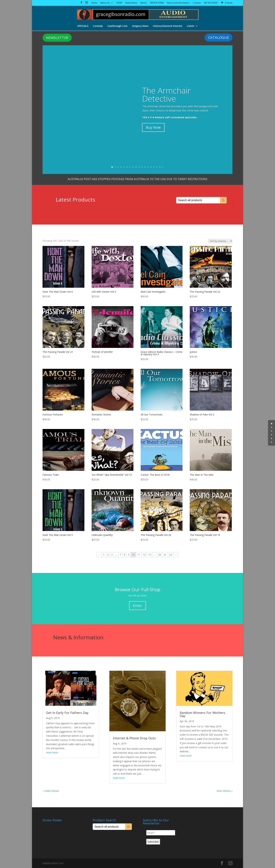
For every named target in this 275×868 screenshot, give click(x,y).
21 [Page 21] (165, 555)
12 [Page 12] (144, 555)
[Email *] (161, 833)
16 (157, 167)
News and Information (178, 3)
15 (154, 167)
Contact (197, 3)
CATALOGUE (219, 37)
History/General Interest (168, 26)
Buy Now (153, 127)
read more (52, 752)
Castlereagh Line (117, 26)
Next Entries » (225, 791)
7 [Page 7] (120, 555)
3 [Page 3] (112, 555)
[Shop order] (220, 241)
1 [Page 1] (104, 555)
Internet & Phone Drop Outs (134, 738)
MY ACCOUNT (211, 3)
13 (148, 167)
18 (163, 167)
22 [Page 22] (171, 555)
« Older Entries (51, 791)
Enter (137, 605)
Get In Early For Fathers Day (67, 713)
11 (142, 167)
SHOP (119, 3)
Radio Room (131, 3)
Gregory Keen (140, 26)
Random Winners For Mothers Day (202, 714)
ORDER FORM (157, 3)
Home (94, 3)
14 (151, 167)
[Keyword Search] (198, 200)
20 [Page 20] (160, 555)
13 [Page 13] (150, 555)
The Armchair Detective (166, 94)
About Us (105, 3)
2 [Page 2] (108, 555)
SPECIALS (83, 26)
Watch (144, 3)
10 (139, 167)
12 (145, 167)
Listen (191, 26)
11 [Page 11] (139, 555)
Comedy (98, 26)
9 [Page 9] (129, 555)
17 (160, 167)
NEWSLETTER (57, 38)
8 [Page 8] (124, 555)
